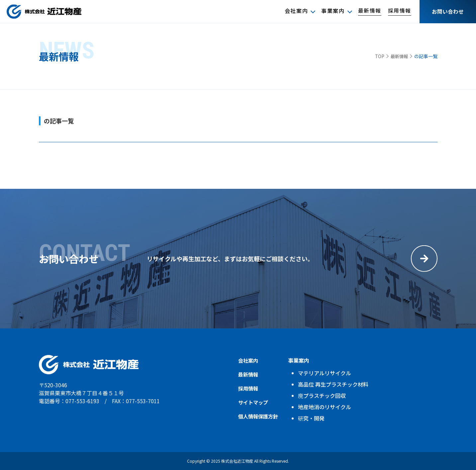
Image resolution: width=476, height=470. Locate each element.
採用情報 (400, 11)
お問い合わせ (448, 12)
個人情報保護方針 (259, 416)
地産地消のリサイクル (327, 407)
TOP (378, 56)
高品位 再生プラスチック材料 (336, 384)
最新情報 (369, 11)
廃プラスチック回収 (325, 396)
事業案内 (333, 11)
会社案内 (296, 11)
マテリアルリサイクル (327, 373)
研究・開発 (314, 418)
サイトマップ (254, 402)
